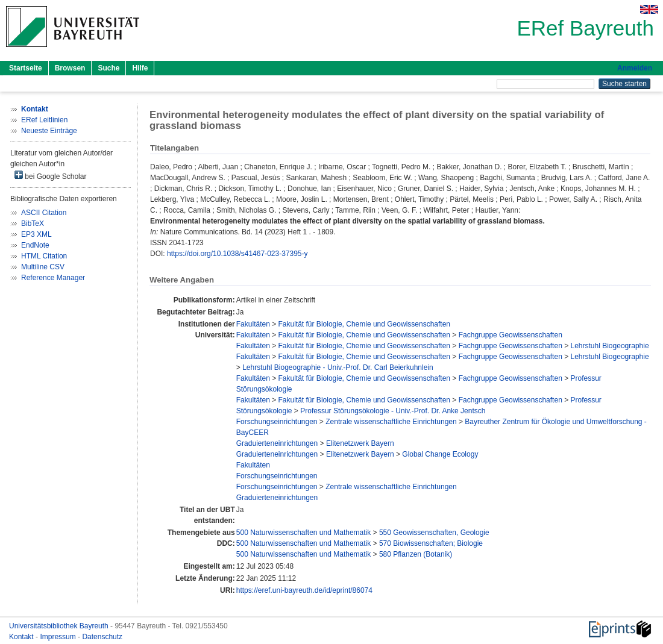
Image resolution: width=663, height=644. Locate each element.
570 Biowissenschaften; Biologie (431, 543)
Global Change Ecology (440, 454)
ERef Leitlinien (44, 120)
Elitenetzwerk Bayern (360, 443)
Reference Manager (53, 278)
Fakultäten (253, 324)
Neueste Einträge (49, 131)
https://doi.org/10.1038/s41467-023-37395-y (237, 254)
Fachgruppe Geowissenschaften (511, 335)
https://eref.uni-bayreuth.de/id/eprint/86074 (304, 590)
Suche (108, 68)
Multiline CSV (43, 267)
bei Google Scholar (50, 176)
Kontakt (22, 637)
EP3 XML (36, 234)
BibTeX (33, 224)
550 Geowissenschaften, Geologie (434, 533)
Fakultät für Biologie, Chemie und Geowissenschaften (365, 324)
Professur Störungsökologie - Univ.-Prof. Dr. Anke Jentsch (393, 411)
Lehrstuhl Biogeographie (610, 346)
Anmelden (635, 68)
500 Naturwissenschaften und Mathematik (303, 533)
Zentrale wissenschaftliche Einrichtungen (391, 422)
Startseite (26, 68)
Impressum (59, 637)
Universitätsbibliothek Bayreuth (60, 626)
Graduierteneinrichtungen (277, 443)
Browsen (70, 68)
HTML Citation (44, 256)
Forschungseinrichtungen (277, 422)
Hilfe (140, 68)
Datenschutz (102, 637)
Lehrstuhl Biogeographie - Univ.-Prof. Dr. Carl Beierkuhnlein (338, 367)
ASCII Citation (44, 213)
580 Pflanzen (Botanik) (416, 554)
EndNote (35, 245)
